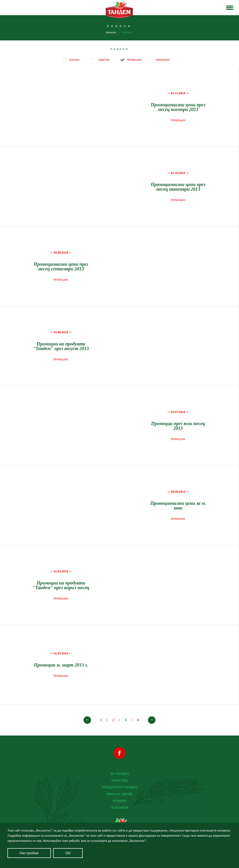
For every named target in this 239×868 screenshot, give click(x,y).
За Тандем (120, 774)
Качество (120, 781)
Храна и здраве (119, 794)
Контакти (120, 808)
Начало (113, 33)
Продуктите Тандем (119, 787)
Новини (119, 801)
